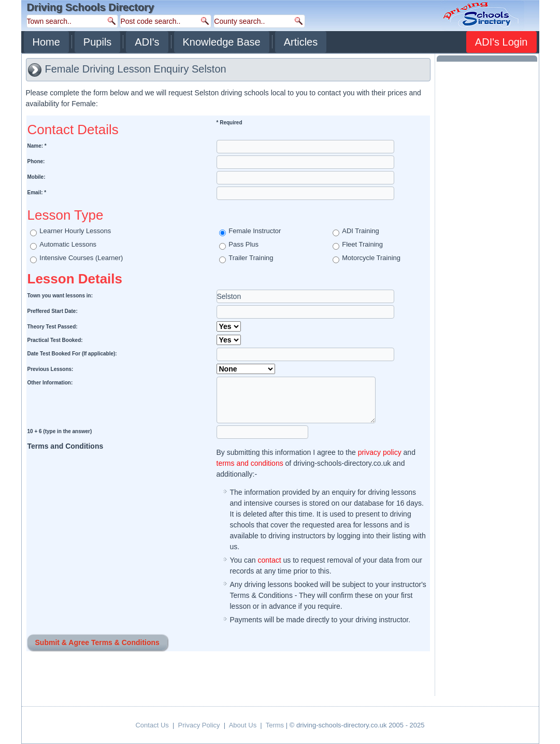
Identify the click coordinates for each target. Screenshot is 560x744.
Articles (301, 42)
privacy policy (380, 452)
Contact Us (152, 725)
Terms (275, 725)
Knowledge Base (222, 42)
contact (269, 560)
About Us (243, 725)
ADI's (147, 42)
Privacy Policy (199, 725)
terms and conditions (250, 463)
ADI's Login (501, 42)
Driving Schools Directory (91, 7)
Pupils (97, 42)
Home (46, 42)
